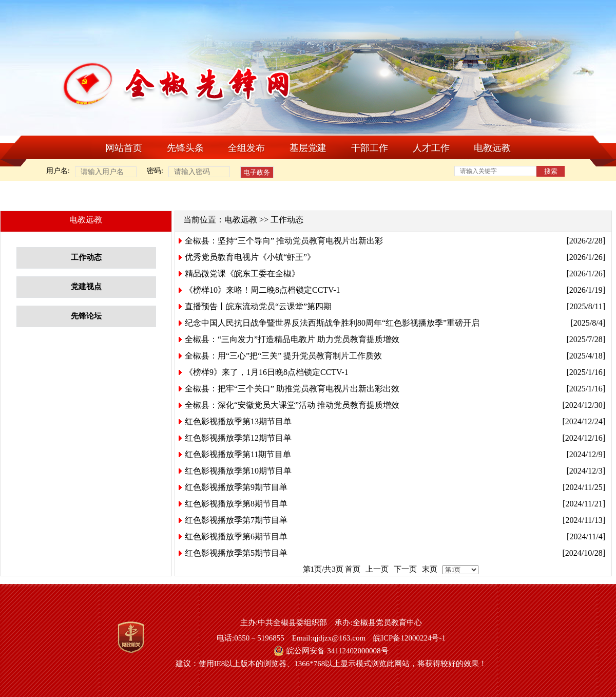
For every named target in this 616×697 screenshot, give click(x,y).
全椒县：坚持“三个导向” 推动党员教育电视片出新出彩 (284, 241)
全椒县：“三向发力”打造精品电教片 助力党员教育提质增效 (292, 339)
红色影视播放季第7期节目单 (236, 520)
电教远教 (492, 148)
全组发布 (246, 148)
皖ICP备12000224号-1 (409, 638)
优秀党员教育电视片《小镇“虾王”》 (250, 257)
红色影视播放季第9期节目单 (236, 487)
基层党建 (308, 148)
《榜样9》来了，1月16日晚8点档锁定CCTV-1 (267, 372)
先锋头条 (185, 148)
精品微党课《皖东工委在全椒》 (242, 274)
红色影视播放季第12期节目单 (238, 438)
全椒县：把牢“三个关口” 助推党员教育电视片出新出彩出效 (292, 389)
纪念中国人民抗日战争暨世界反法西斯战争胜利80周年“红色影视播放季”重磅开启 (332, 323)
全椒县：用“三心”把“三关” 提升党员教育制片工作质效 (283, 356)
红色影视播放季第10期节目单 (238, 471)
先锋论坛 (86, 316)
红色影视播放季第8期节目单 (236, 504)
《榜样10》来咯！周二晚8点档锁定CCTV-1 (263, 290)
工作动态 (86, 257)
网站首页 (124, 148)
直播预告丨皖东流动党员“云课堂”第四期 (258, 306)
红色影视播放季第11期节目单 (238, 454)
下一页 (405, 569)
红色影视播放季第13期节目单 (238, 421)
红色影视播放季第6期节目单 (236, 536)
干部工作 (370, 148)
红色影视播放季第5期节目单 (236, 553)
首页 (353, 569)
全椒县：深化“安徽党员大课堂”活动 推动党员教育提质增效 (292, 405)
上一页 (377, 569)
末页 (430, 569)
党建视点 (86, 287)
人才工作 (431, 148)
